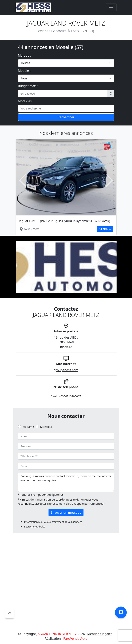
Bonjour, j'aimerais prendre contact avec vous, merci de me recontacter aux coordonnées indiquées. (66, 482)
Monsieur (46, 427)
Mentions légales (100, 634)
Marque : (25, 55)
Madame (28, 427)
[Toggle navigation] (111, 7)
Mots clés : (26, 101)
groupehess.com (66, 370)
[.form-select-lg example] (66, 63)
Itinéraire (66, 347)
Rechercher (66, 117)
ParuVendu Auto (75, 639)
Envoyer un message (66, 512)
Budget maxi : (28, 86)
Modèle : (24, 71)
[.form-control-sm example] (63, 93)
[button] (23, 180)
